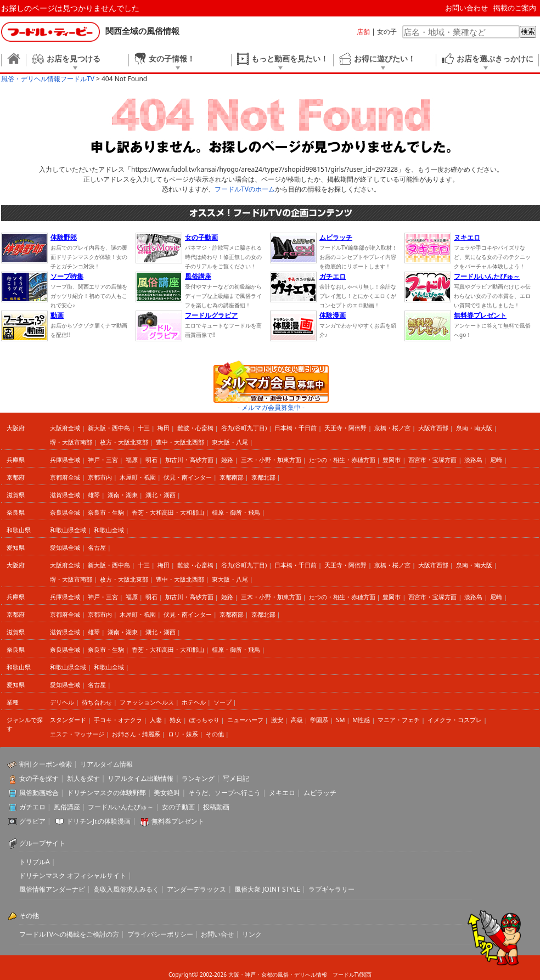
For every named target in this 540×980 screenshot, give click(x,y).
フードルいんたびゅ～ (121, 807)
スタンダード (68, 720)
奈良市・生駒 (106, 512)
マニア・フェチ (399, 720)
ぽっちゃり (204, 720)
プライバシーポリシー (160, 934)
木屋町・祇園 (138, 477)
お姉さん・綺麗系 (136, 734)
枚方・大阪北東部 (124, 442)
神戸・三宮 (103, 460)
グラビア (32, 821)
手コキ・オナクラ (118, 720)
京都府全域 (65, 477)
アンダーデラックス (196, 889)
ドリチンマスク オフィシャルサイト (73, 875)
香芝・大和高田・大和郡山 (168, 512)
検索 (528, 32)
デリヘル (62, 702)
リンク (252, 934)
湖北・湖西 (161, 495)
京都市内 (100, 477)
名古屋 (97, 547)
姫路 (227, 460)
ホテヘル (194, 702)
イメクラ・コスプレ (455, 720)
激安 (277, 720)
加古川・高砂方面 (189, 460)
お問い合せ (217, 934)
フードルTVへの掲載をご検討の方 (69, 934)
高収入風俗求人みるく (126, 889)
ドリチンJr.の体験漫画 (99, 821)
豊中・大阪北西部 (180, 442)
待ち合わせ (97, 702)
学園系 (319, 720)
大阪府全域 (65, 428)
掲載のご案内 (515, 8)
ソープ (223, 702)
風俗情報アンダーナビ (52, 889)
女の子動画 (178, 807)
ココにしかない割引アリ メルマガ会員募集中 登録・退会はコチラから (271, 382)
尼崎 (496, 460)
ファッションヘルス (147, 702)
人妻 (156, 720)
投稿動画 (216, 807)
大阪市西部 (433, 428)
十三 (144, 428)
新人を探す (83, 778)
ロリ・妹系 (183, 734)
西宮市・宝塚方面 (432, 460)
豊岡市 (392, 460)
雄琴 (94, 495)
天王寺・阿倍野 (345, 428)
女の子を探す (39, 778)
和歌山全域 (109, 530)
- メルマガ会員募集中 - (271, 407)
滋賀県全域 (65, 495)
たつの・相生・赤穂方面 (342, 460)
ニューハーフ (245, 720)
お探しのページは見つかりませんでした (70, 8)
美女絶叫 (167, 793)
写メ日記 (236, 778)
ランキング (198, 778)
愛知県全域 (65, 547)
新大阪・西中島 (109, 428)
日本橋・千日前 (296, 428)
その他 (215, 734)
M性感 (361, 720)
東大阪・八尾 (230, 442)
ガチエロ (32, 807)
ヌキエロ (282, 793)
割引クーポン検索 (46, 764)
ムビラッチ (320, 793)
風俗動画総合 (39, 793)
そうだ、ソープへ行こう (224, 793)
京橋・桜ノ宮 (392, 428)
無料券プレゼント (178, 821)
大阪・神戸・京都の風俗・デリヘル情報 (278, 975)
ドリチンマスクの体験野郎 (106, 793)
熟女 (176, 720)
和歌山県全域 (68, 530)
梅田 (164, 428)
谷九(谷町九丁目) (244, 428)
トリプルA (35, 862)
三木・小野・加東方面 (271, 460)
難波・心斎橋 (195, 428)
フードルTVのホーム (245, 189)
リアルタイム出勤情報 (140, 778)
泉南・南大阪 (474, 428)
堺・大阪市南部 (71, 442)
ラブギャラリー (331, 889)
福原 (132, 460)
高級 (297, 720)
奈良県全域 (65, 512)
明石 (151, 460)
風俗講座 (67, 807)
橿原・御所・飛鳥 (236, 512)
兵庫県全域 (65, 460)
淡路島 (473, 460)
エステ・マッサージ (77, 734)
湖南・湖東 (123, 495)
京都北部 (263, 477)
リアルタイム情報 (106, 764)
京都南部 (232, 477)
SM (340, 720)
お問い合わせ (466, 8)
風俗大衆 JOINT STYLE (267, 889)
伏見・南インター (188, 477)
